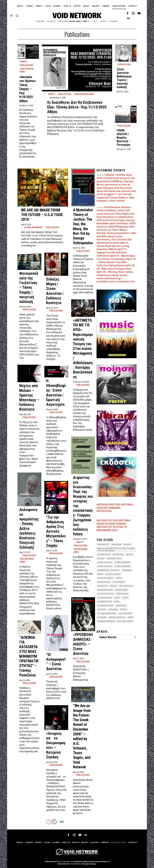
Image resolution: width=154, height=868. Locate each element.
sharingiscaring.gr (89, 864)
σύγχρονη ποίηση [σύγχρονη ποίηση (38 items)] (125, 621)
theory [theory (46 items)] (119, 578)
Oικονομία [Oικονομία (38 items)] (127, 570)
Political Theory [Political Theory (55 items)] (113, 574)
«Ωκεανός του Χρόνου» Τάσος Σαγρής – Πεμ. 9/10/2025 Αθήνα (28, 89)
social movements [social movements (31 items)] (105, 578)
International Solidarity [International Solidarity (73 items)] (109, 570)
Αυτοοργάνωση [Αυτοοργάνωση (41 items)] (122, 594)
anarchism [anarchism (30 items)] (116, 544)
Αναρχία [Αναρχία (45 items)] (114, 586)
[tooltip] (128, 13)
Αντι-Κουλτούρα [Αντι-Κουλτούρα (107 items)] (126, 586)
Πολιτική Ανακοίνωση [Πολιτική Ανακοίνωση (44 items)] (107, 613)
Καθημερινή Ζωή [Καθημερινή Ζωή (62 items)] (105, 602)
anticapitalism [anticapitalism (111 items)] (104, 555)
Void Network (50, 862)
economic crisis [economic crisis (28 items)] (114, 559)
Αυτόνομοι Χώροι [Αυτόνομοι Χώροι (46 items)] (105, 598)
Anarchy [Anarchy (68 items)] (127, 544)
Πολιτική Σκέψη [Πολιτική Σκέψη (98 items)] (125, 613)
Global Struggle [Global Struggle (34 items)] (105, 566)
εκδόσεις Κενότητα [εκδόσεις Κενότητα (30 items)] (117, 617)
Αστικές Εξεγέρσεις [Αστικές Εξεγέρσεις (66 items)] (106, 594)
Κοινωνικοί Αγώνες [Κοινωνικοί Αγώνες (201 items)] (106, 606)
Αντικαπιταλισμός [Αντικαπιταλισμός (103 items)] (105, 590)
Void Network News (84, 94)
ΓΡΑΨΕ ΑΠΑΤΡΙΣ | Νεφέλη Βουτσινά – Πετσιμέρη (124, 138)
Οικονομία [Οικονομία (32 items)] (113, 610)
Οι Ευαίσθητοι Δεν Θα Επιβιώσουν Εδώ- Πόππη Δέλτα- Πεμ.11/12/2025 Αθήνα (77, 107)
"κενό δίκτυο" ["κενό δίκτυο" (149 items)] (103, 544)
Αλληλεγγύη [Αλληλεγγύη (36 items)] (102, 586)
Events (51, 94)
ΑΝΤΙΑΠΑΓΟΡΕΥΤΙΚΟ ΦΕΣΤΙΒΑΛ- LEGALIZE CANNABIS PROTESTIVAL (115, 508)
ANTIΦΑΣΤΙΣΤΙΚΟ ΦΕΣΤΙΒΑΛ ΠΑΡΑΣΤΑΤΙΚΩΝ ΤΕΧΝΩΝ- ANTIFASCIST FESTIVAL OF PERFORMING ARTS (114, 525)
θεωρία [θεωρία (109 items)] (131, 617)
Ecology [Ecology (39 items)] (101, 559)
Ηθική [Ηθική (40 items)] (117, 598)
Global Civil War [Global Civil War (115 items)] (105, 562)
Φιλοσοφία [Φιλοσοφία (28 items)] (102, 617)
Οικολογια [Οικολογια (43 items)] (102, 610)
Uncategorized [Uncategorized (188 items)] (104, 582)
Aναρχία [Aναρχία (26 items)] (129, 555)
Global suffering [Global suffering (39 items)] (122, 566)
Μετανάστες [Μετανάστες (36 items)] (121, 606)
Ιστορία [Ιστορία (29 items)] (125, 598)
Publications (65, 94)
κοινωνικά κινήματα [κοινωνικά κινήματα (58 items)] (106, 621)
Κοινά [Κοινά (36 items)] (117, 602)
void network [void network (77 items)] (119, 582)
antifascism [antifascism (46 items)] (118, 555)
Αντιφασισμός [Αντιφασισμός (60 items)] (122, 590)
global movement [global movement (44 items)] (122, 562)
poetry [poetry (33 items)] (100, 574)
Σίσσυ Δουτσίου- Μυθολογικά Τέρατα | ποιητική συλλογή (124, 78)
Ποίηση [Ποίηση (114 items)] (123, 610)
